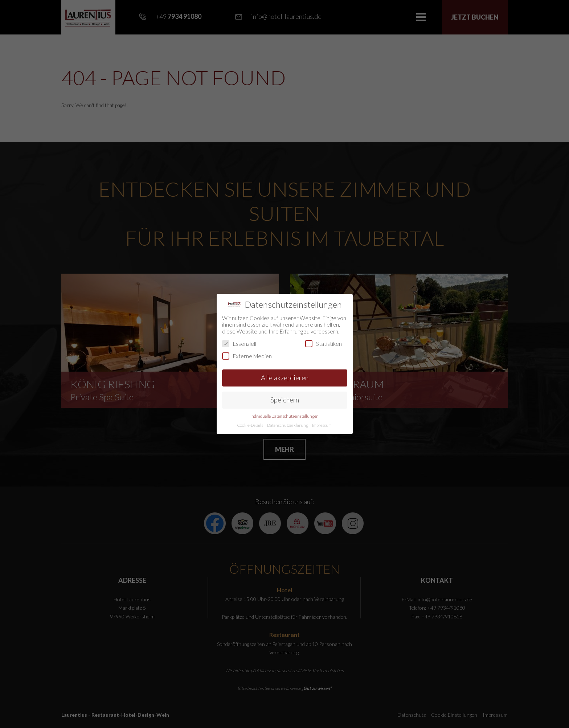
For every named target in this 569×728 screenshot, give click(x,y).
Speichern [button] (285, 400)
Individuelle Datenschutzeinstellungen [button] (284, 416)
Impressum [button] (322, 425)
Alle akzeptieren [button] (285, 378)
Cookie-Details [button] (251, 425)
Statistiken (324, 344)
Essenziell (239, 344)
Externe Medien (247, 356)
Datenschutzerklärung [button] (288, 425)
